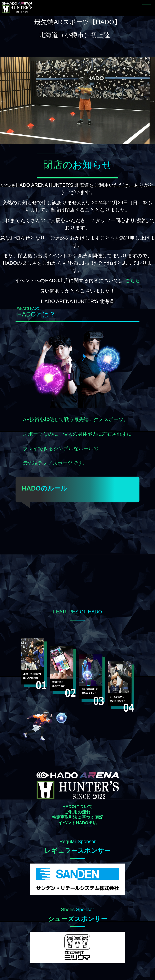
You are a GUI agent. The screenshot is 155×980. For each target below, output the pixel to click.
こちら (133, 280)
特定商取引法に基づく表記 (78, 817)
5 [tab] (90, 148)
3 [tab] (77, 148)
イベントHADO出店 (77, 823)
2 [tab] (71, 148)
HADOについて (77, 807)
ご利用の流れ (78, 812)
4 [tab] (84, 148)
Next (152, 101)
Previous (3, 101)
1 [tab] (65, 148)
